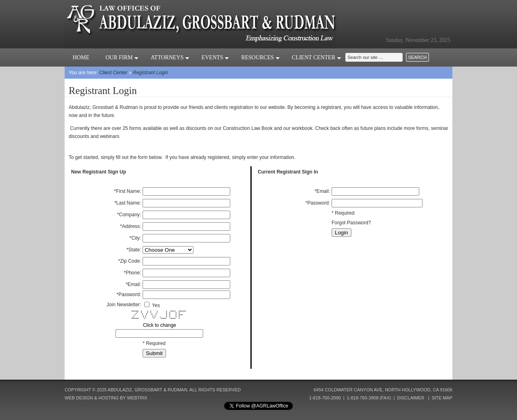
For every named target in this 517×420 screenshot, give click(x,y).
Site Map (442, 398)
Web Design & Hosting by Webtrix (106, 398)
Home (81, 57)
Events (215, 57)
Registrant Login (150, 73)
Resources (260, 57)
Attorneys (170, 57)
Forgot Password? (351, 223)
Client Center (317, 57)
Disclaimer (411, 398)
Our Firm (122, 57)
